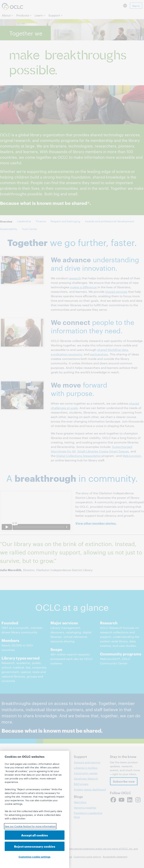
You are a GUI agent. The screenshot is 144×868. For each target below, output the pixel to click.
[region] (35, 809)
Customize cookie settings (34, 857)
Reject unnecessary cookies (35, 846)
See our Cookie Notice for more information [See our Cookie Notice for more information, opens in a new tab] (30, 826)
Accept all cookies (34, 835)
